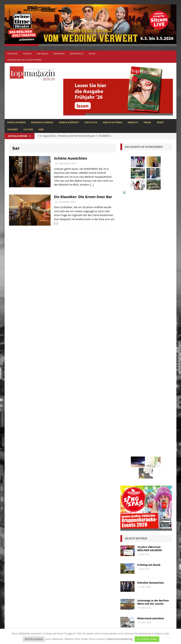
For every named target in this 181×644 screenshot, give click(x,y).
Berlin (160, 389)
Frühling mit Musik (149, 299)
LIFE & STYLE (91, 122)
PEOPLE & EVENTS (17, 122)
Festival (127, 409)
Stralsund (128, 474)
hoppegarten (159, 415)
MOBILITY (133, 122)
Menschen (160, 442)
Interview (146, 422)
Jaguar (161, 422)
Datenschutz (77, 54)
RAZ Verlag (43, 54)
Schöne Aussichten (71, 158)
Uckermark (146, 474)
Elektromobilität (133, 402)
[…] (92, 185)
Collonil (143, 396)
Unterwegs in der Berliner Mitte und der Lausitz (153, 336)
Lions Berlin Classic (134, 435)
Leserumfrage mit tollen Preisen (24, 60)
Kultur (126, 429)
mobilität (128, 448)
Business (127, 396)
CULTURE (28, 129)
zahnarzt (128, 488)
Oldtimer (128, 455)
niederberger (147, 448)
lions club (157, 435)
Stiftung (155, 468)
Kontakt (27, 54)
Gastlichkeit (144, 409)
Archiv (92, 54)
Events (152, 402)
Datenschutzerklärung (119, 639)
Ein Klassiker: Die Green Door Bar (83, 197)
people (155, 455)
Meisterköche (141, 442)
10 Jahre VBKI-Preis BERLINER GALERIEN (150, 283)
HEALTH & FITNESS (113, 122)
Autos (126, 389)
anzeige (139, 383)
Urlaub (162, 474)
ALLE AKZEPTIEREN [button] (147, 639)
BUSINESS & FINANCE (42, 122)
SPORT (160, 122)
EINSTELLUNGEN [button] (34, 639)
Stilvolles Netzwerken (151, 317)
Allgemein (56, 562)
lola (125, 442)
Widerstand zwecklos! (151, 353)
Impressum (59, 54)
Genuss (160, 409)
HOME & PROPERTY (69, 122)
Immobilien (129, 422)
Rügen (126, 468)
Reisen (154, 461)
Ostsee (142, 455)
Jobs (41, 129)
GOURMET (13, 129)
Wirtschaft (143, 481)
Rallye (126, 461)
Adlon (126, 383)
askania (153, 383)
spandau (140, 468)
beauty (148, 389)
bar (136, 389)
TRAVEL (147, 122)
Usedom (127, 481)
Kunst (139, 429)
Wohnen (160, 481)
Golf (143, 415)
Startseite (12, 54)
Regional (140, 461)
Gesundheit (129, 415)
